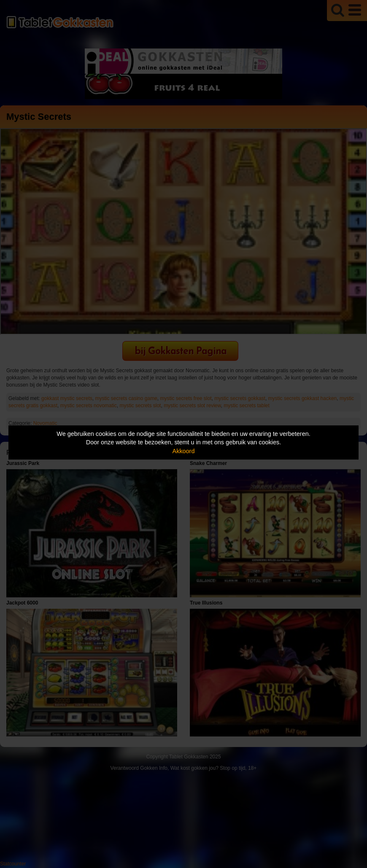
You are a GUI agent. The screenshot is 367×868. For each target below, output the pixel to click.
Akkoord (184, 451)
